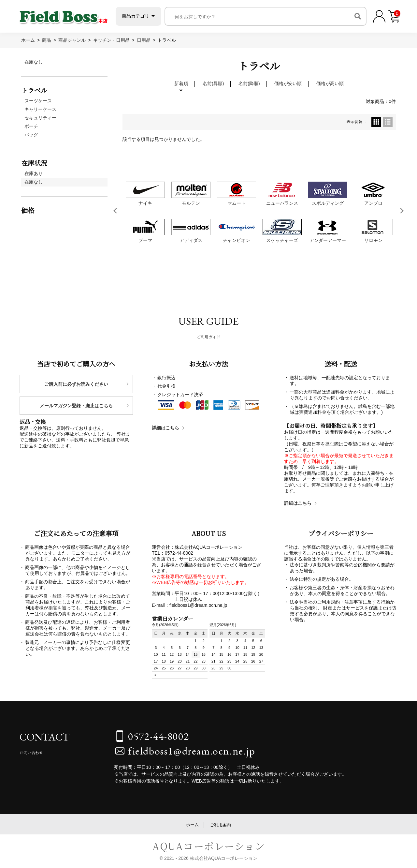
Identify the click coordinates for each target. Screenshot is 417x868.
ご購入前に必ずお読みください (76, 384)
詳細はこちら (165, 428)
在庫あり (34, 173)
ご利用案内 (220, 825)
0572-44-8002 (158, 736)
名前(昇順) (213, 83)
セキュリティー (40, 118)
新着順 (181, 83)
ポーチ (31, 126)
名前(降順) (249, 83)
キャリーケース (40, 109)
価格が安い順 (288, 83)
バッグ (31, 135)
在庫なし (34, 62)
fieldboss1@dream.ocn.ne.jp (192, 751)
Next (402, 211)
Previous (116, 211)
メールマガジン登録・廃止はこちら (76, 406)
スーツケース (38, 101)
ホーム (192, 825)
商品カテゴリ (137, 16)
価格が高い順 (330, 83)
